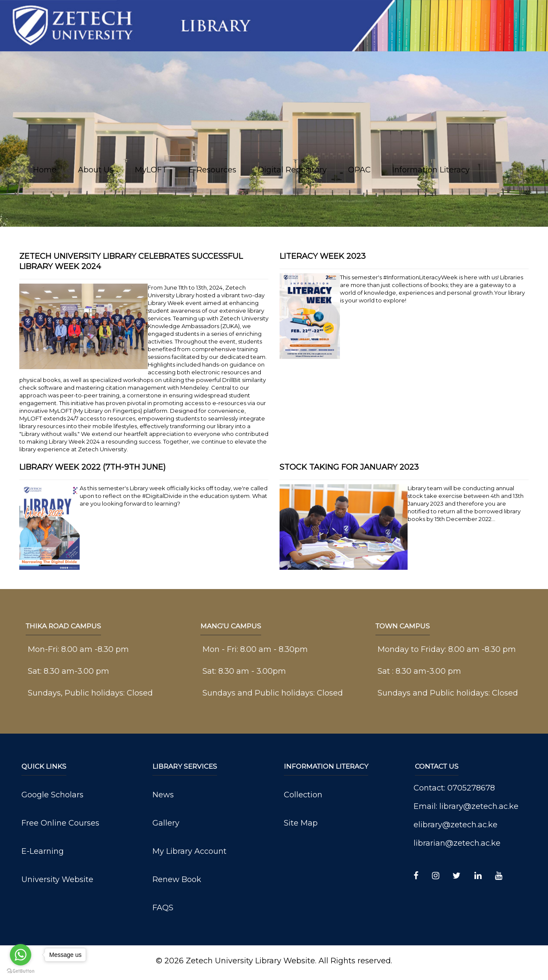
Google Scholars (52, 795)
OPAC (359, 170)
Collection (303, 795)
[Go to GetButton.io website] (21, 971)
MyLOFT (151, 170)
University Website (57, 879)
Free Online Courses (60, 823)
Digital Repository (292, 170)
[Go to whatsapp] (21, 955)
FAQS (163, 908)
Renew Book (177, 879)
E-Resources (212, 170)
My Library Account (189, 851)
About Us (96, 170)
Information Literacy (431, 170)
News (163, 795)
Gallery (166, 823)
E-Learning (43, 851)
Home (45, 170)
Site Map (301, 823)
